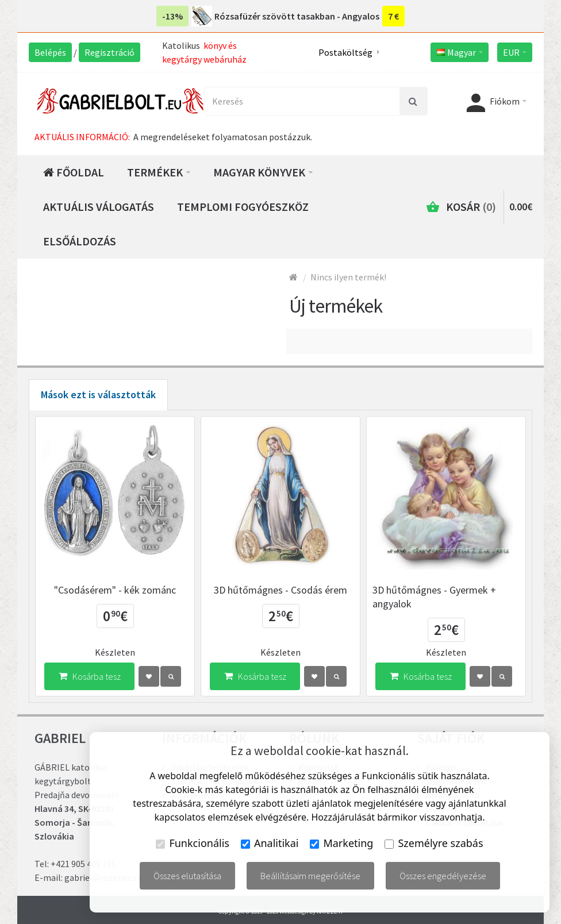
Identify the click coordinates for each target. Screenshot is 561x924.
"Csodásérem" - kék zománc (115, 590)
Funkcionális (193, 843)
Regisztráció (109, 52)
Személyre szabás (434, 843)
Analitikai (270, 843)
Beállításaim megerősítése (310, 876)
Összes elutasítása (187, 876)
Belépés (50, 52)
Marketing (341, 843)
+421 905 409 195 (83, 864)
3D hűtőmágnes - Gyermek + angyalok (434, 597)
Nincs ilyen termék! (348, 277)
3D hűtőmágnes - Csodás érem (280, 590)
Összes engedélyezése (443, 876)
